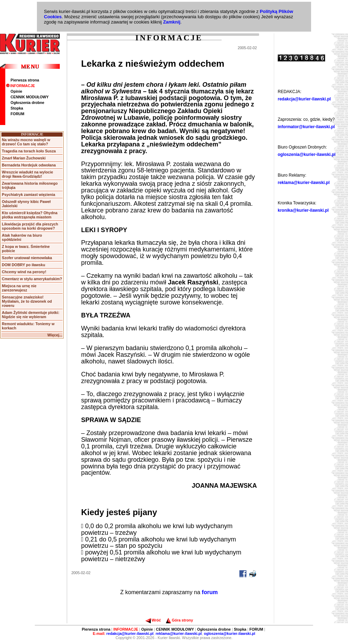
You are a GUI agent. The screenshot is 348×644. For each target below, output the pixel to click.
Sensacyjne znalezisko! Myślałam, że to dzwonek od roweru (27, 301)
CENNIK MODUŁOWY (30, 97)
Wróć (153, 620)
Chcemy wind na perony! (24, 272)
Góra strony (179, 620)
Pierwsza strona (25, 80)
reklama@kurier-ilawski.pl (304, 183)
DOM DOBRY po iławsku (23, 265)
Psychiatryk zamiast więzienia (28, 195)
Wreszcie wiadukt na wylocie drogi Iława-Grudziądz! (27, 174)
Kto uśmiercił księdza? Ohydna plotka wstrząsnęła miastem (30, 215)
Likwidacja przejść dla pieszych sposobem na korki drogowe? (30, 226)
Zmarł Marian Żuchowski (24, 158)
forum (210, 592)
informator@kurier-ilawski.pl (306, 127)
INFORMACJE (20, 86)
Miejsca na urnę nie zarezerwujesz (19, 288)
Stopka (17, 108)
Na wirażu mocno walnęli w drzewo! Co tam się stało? (26, 142)
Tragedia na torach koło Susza (29, 151)
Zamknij (172, 22)
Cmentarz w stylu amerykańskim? (32, 279)
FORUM (17, 114)
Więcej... (55, 335)
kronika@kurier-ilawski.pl (303, 210)
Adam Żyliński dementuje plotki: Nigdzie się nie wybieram (30, 315)
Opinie (16, 91)
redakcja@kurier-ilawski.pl (304, 99)
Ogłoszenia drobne (27, 103)
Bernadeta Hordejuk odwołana (29, 165)
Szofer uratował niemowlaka (27, 258)
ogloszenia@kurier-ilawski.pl (307, 155)
